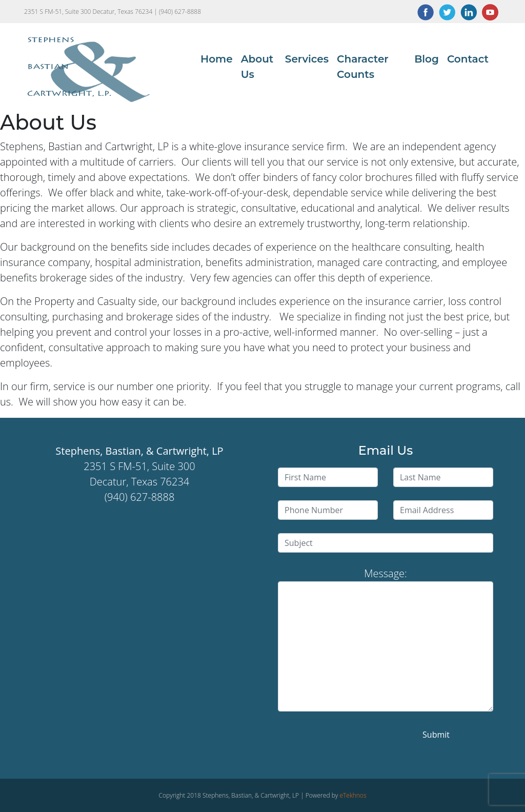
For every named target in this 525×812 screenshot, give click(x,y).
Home (217, 59)
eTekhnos (353, 795)
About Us (257, 67)
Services (307, 59)
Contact (468, 59)
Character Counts (363, 67)
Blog (427, 59)
